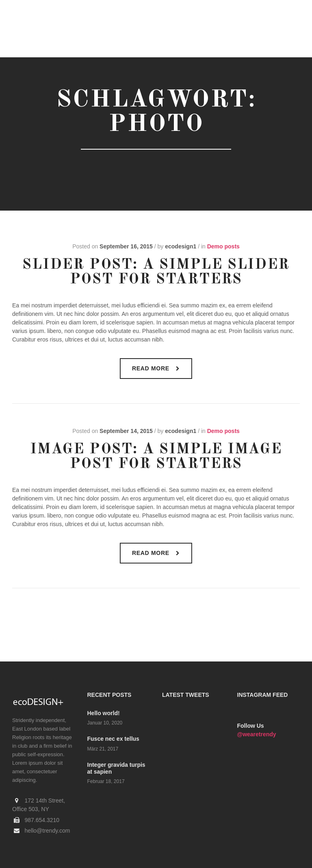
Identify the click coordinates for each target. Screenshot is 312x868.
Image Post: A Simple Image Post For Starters (156, 457)
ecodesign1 (181, 246)
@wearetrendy (257, 734)
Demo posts (223, 246)
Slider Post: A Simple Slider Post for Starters (156, 272)
